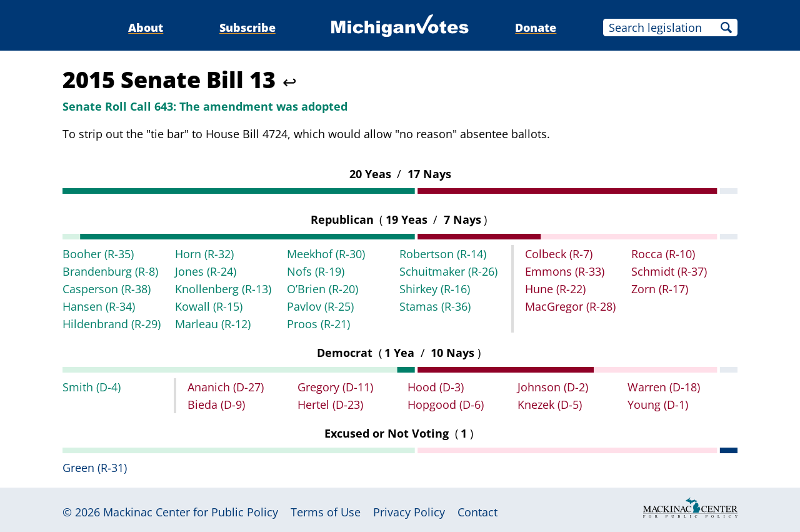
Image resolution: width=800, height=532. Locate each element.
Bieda (216, 404)
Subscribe (247, 28)
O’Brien (322, 289)
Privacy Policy (409, 512)
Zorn (660, 289)
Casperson (107, 289)
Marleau (213, 324)
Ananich (226, 387)
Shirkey (435, 289)
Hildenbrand (112, 324)
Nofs (316, 271)
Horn (204, 254)
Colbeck (559, 254)
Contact (477, 512)
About (146, 28)
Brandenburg (110, 271)
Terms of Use (326, 512)
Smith (92, 387)
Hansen (99, 306)
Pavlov (320, 306)
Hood (436, 387)
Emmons (565, 271)
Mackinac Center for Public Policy (191, 512)
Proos (318, 324)
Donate (536, 28)
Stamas (435, 306)
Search (726, 28)
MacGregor (570, 306)
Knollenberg (223, 289)
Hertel (330, 404)
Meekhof (326, 254)
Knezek (550, 404)
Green (95, 468)
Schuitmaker (448, 271)
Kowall (209, 306)
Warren (664, 387)
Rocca (663, 254)
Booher (98, 254)
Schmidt (669, 271)
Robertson (443, 254)
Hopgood (446, 404)
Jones (206, 271)
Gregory (335, 387)
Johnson (553, 387)
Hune (555, 289)
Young (658, 404)
